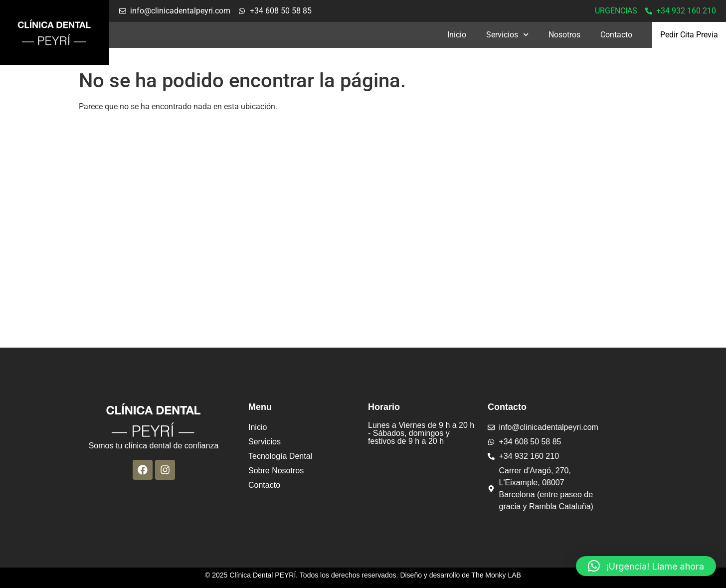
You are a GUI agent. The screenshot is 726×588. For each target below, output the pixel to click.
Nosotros (564, 35)
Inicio (457, 35)
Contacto (616, 35)
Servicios (507, 35)
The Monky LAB (496, 575)
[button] (646, 566)
